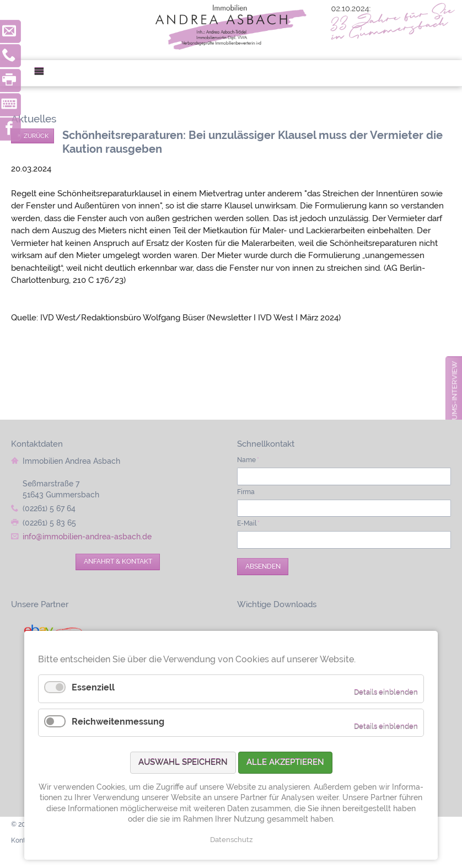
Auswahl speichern (183, 762)
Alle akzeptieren (285, 762)
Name (248, 460)
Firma (246, 492)
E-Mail (248, 523)
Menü (43, 73)
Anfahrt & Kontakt (118, 561)
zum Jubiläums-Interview (455, 411)
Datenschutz (231, 840)
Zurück (36, 136)
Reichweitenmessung (118, 722)
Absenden (263, 566)
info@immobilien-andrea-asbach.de (87, 537)
